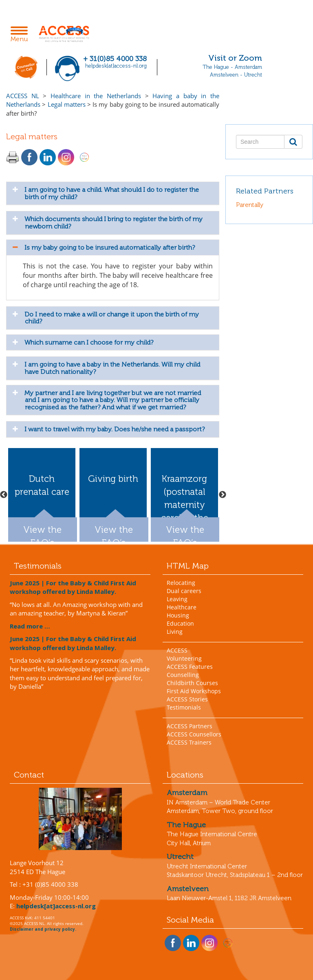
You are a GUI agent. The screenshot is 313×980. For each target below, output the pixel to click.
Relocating (181, 583)
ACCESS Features (190, 667)
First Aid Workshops (194, 691)
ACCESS (177, 650)
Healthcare (182, 607)
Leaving (177, 599)
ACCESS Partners (190, 726)
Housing (178, 615)
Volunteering (184, 658)
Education (180, 623)
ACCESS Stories (187, 699)
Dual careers (184, 591)
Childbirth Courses (192, 683)
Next (223, 495)
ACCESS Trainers (189, 742)
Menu (21, 35)
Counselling (183, 675)
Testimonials (184, 707)
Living (175, 632)
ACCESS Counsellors (194, 734)
